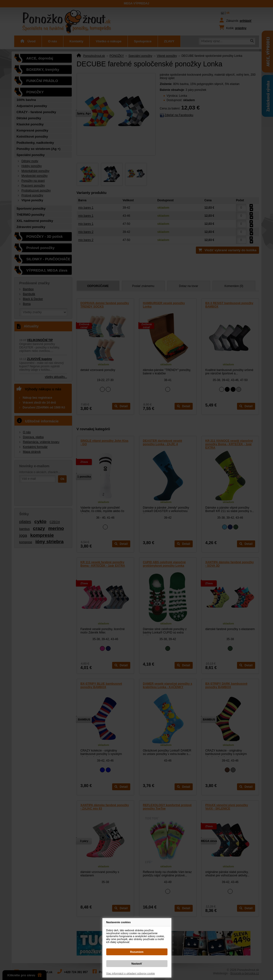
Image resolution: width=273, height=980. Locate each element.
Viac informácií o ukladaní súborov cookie (131, 973)
